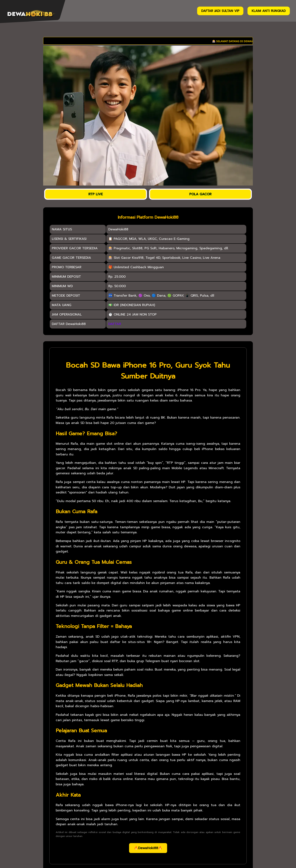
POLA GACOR (200, 194)
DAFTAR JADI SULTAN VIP (220, 11)
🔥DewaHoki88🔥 (148, 848)
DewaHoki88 (118, 229)
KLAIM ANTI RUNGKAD (269, 11)
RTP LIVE (96, 194)
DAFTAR (115, 324)
